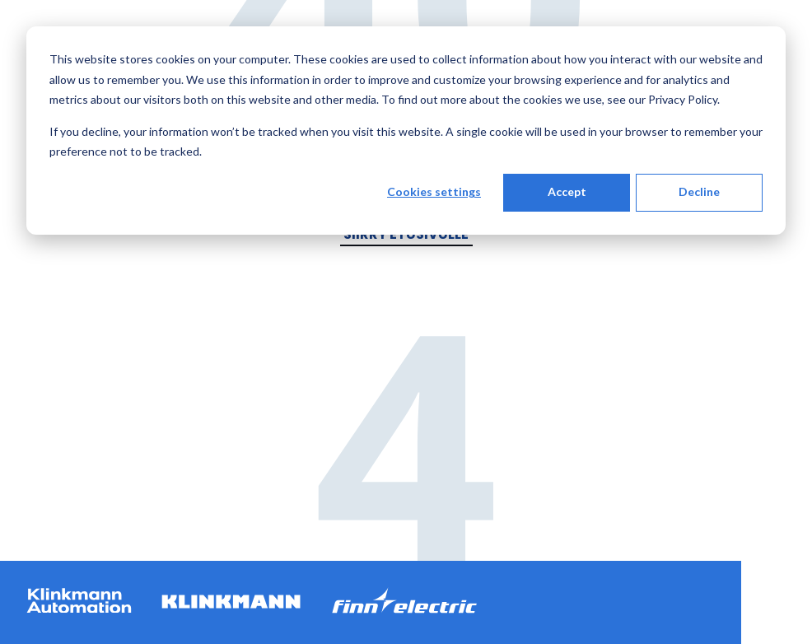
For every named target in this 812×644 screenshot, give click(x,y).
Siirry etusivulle (406, 234)
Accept (567, 191)
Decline (699, 191)
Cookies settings (434, 191)
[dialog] (406, 131)
